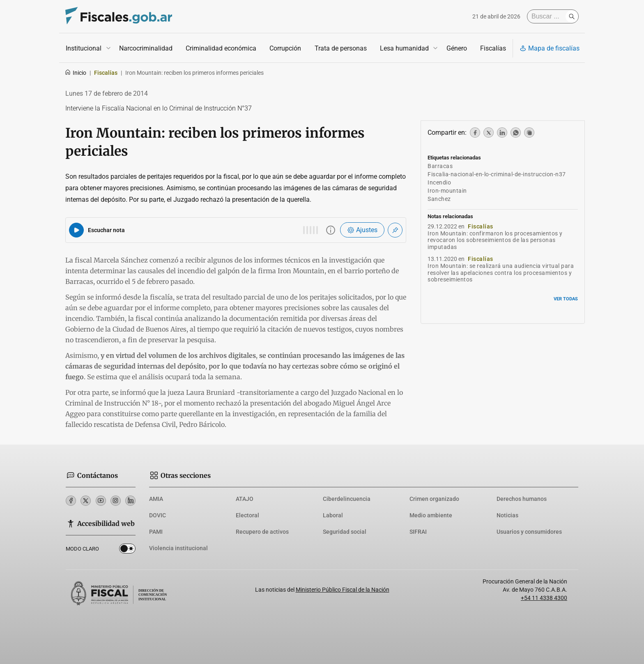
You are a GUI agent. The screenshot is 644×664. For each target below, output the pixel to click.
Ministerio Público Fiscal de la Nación (343, 590)
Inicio (75, 73)
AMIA (156, 499)
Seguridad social (345, 532)
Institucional (84, 48)
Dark (127, 550)
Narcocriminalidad (146, 48)
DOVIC (158, 515)
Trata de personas (341, 48)
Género (457, 48)
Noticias (507, 515)
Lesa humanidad (404, 48)
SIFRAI (418, 532)
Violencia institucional (178, 548)
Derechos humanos (522, 499)
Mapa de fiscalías (550, 48)
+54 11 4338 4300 (544, 598)
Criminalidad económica (221, 48)
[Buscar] (548, 16)
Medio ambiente (431, 515)
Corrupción (285, 48)
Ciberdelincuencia (347, 499)
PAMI (156, 532)
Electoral (247, 515)
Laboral (333, 515)
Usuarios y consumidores (529, 532)
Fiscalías (493, 48)
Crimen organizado (434, 499)
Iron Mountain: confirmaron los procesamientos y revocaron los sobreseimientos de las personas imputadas (495, 240)
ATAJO (245, 499)
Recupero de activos (262, 532)
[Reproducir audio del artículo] (76, 230)
